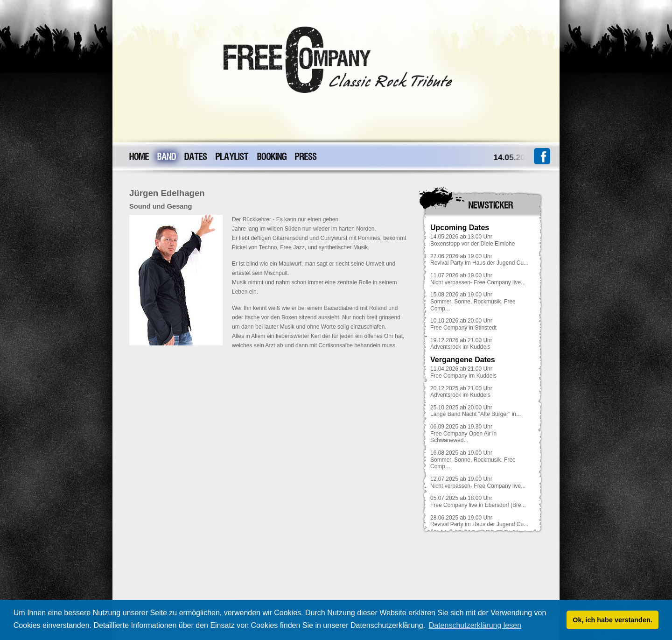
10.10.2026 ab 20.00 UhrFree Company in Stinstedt (463, 324)
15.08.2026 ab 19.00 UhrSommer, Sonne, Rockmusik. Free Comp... (473, 301)
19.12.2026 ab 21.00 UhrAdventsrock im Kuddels (461, 344)
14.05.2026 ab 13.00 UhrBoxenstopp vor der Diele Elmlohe (472, 240)
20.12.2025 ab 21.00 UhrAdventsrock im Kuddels (461, 392)
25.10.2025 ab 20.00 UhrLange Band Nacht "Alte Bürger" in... (476, 411)
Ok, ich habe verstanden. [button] (612, 620)
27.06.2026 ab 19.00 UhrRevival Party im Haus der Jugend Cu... (479, 260)
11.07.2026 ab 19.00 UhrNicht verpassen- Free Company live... (478, 279)
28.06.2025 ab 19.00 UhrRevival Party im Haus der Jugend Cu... (479, 521)
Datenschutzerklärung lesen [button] (475, 625)
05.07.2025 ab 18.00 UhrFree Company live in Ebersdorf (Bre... (478, 502)
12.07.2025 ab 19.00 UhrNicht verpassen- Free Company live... (478, 482)
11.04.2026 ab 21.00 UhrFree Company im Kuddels (463, 372)
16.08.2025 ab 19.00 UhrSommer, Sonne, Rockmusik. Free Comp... (473, 460)
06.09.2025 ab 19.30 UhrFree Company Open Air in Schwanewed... (463, 433)
